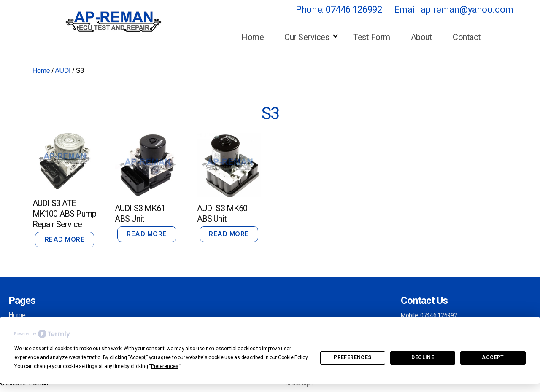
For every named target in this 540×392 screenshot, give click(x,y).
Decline (423, 357)
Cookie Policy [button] (293, 357)
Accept (493, 357)
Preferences (352, 357)
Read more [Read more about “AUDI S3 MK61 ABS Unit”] (147, 234)
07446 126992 (354, 9)
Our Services (307, 37)
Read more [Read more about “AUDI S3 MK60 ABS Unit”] (229, 234)
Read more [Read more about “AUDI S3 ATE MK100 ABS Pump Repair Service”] (65, 239)
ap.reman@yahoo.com (467, 9)
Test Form (372, 37)
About (422, 37)
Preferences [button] (165, 366)
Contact (467, 37)
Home (252, 37)
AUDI (63, 71)
